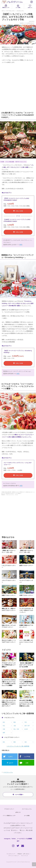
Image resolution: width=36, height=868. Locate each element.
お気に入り (30, 6)
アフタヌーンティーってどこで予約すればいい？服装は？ (9, 665)
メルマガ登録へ (19, 795)
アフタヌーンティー (9, 809)
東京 (4, 722)
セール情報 (18, 6)
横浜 (15, 722)
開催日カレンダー (6, 6)
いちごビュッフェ (8, 772)
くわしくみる (19, 211)
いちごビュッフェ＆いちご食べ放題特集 (18, 746)
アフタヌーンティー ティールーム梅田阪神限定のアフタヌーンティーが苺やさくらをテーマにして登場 (26, 684)
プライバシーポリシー (14, 856)
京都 (4, 729)
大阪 (15, 726)
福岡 (4, 733)
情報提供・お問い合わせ (23, 854)
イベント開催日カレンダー (9, 816)
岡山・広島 (16, 729)
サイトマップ (24, 856)
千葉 (25, 722)
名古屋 (26, 729)
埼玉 (4, 726)
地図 (21, 245)
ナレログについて (11, 854)
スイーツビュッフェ (27, 809)
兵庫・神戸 (27, 726)
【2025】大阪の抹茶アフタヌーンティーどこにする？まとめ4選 (26, 665)
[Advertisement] (18, 86)
